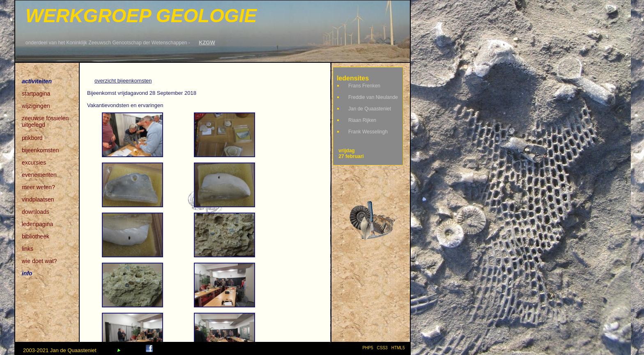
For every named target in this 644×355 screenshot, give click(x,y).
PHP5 (368, 348)
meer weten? (38, 187)
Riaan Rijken (362, 120)
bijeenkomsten (40, 150)
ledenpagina (37, 224)
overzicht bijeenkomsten (123, 81)
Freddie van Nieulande (373, 97)
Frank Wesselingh (368, 132)
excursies (34, 163)
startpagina (36, 94)
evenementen (39, 175)
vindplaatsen (38, 199)
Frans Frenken (364, 86)
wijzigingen (36, 106)
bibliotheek (36, 236)
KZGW (207, 42)
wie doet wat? (39, 261)
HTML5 (399, 348)
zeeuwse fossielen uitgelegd (45, 119)
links (28, 249)
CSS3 (382, 348)
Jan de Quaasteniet (370, 109)
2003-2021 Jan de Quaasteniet (60, 350)
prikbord (32, 138)
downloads (36, 212)
